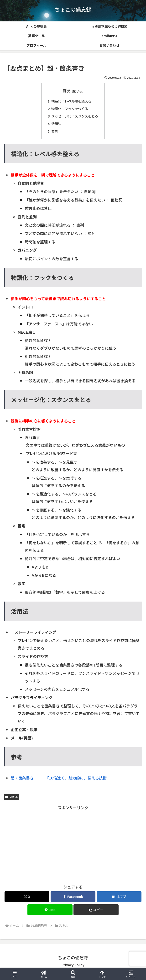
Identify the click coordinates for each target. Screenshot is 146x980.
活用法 (56, 124)
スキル (12, 797)
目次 (66, 91)
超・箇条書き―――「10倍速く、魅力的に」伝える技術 (59, 778)
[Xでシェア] (27, 897)
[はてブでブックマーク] (119, 897)
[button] (96, 910)
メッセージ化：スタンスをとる (75, 116)
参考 (55, 131)
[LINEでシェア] (50, 910)
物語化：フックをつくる (70, 109)
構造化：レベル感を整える (71, 101)
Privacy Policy (73, 965)
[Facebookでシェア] (73, 897)
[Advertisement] (73, 844)
